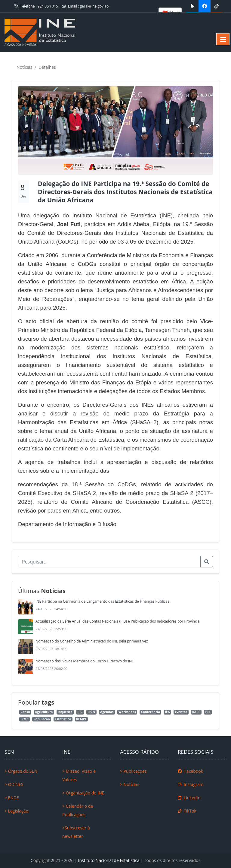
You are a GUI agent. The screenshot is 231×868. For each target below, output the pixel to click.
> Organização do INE (83, 793)
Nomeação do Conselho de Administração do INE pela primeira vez (92, 641)
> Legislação (16, 811)
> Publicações (133, 771)
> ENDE (12, 798)
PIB (208, 712)
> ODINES (14, 784)
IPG (80, 712)
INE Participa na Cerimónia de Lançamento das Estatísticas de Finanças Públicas (102, 601)
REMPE (81, 719)
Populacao (42, 719)
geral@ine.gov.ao (94, 6)
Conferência (151, 712)
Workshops (127, 712)
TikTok (187, 811)
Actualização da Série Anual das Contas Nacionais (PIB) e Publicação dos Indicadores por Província (118, 621)
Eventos (181, 712)
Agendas (107, 712)
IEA (167, 712)
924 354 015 (48, 6)
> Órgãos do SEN (21, 771)
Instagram (191, 784)
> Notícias (130, 784)
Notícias (24, 67)
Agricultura (44, 712)
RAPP (196, 712)
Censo (25, 712)
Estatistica (63, 719)
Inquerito (65, 712)
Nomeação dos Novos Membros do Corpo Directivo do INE (85, 661)
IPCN (91, 712)
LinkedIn (189, 798)
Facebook (190, 771)
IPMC (25, 719)
